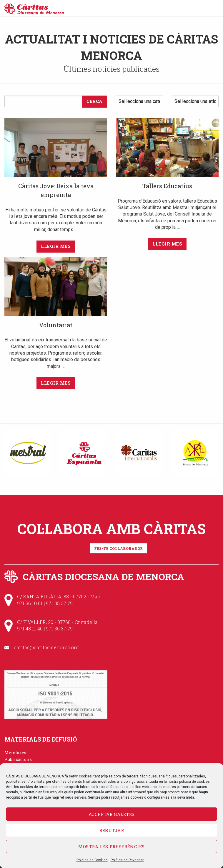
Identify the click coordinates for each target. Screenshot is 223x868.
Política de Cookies (92, 860)
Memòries (15, 753)
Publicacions (18, 759)
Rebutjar (111, 830)
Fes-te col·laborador (119, 548)
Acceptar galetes (112, 814)
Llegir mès (56, 246)
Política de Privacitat (127, 860)
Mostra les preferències (111, 847)
